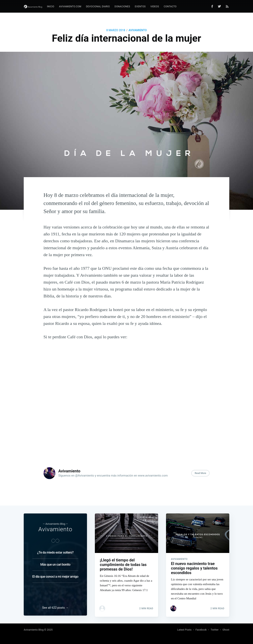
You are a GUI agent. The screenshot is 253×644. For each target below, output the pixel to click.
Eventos (140, 7)
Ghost (226, 630)
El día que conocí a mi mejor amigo (55, 575)
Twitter (214, 630)
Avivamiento (138, 30)
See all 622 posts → (55, 608)
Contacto (170, 7)
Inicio (51, 7)
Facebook (201, 630)
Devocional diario (98, 7)
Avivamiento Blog (34, 630)
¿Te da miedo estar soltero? (55, 551)
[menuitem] (51, 7)
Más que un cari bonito (55, 563)
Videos (155, 7)
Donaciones (122, 7)
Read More (200, 473)
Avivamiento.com (70, 7)
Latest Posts (184, 630)
